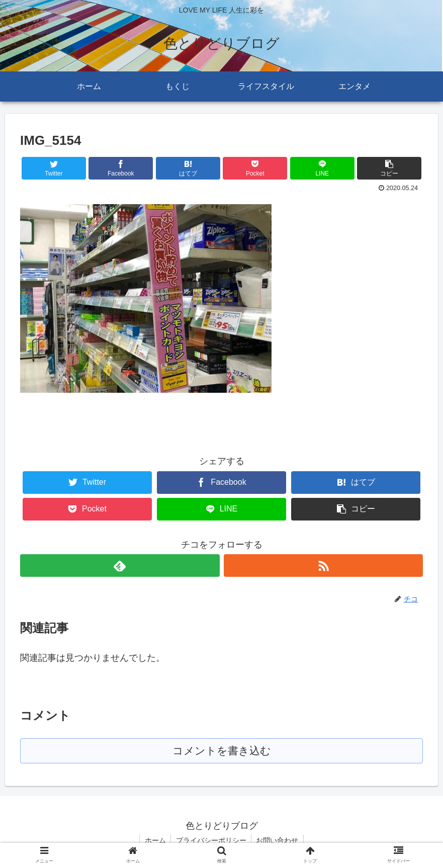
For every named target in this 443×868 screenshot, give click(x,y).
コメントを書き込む (221, 751)
